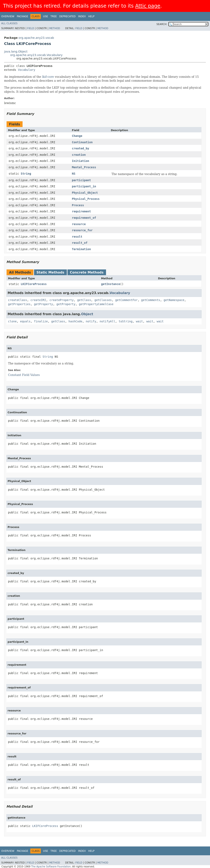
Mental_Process (84, 167)
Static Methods (50, 272)
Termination (82, 249)
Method (55, 28)
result (77, 237)
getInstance (111, 284)
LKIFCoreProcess (34, 284)
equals (25, 321)
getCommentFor (127, 300)
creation (79, 155)
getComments (151, 300)
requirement (82, 211)
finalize (41, 321)
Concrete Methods (87, 272)
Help (91, 16)
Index (82, 16)
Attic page (148, 6)
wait (139, 321)
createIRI (38, 300)
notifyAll (107, 321)
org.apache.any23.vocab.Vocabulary (36, 55)
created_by (81, 148)
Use (46, 16)
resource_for (82, 230)
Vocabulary (26, 70)
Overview (8, 16)
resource (79, 224)
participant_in (84, 186)
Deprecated (67, 16)
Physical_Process (86, 199)
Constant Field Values (24, 375)
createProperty (62, 300)
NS (74, 174)
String (26, 174)
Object (87, 314)
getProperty (43, 304)
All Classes (9, 23)
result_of (80, 243)
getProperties (19, 304)
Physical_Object (85, 193)
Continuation (82, 142)
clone (12, 321)
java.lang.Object (16, 52)
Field (31, 28)
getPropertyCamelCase (96, 304)
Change (77, 136)
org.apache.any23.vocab (36, 38)
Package (22, 16)
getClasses (103, 300)
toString (126, 321)
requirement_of (84, 218)
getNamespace (174, 300)
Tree (54, 16)
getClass (84, 300)
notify (91, 321)
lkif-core (48, 77)
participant (82, 180)
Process (78, 205)
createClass (18, 300)
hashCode (75, 321)
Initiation (81, 161)
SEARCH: (162, 24)
